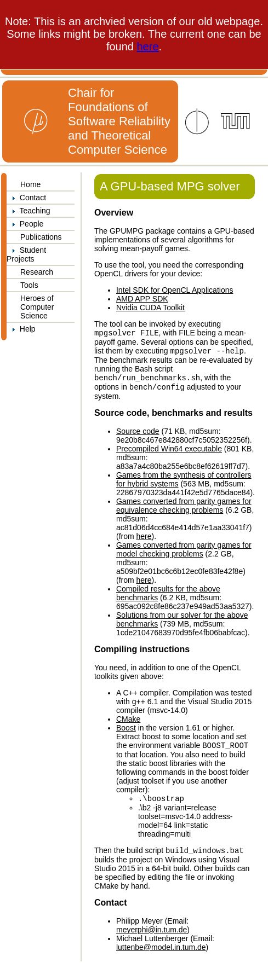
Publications (41, 237)
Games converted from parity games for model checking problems (184, 554)
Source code (138, 436)
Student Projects (26, 254)
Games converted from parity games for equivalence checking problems (184, 510)
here (148, 47)
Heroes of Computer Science (37, 307)
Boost (126, 732)
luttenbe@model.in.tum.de (161, 955)
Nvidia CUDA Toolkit (150, 308)
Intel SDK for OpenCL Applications (175, 290)
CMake (128, 723)
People (25, 224)
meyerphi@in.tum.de (152, 937)
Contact (26, 198)
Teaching (28, 211)
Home (30, 184)
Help (21, 329)
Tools (29, 285)
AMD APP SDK (142, 299)
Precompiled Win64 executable (169, 453)
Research (37, 272)
